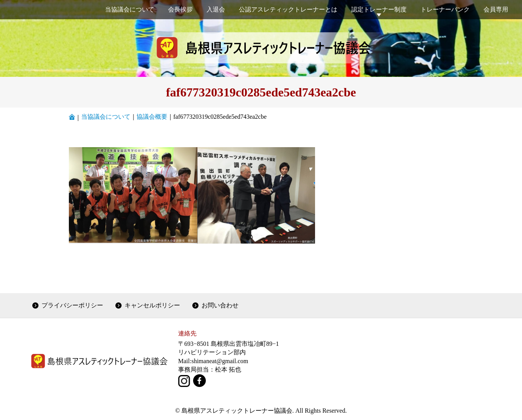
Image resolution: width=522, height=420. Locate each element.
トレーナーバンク (445, 9)
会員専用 (496, 9)
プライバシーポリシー (72, 305)
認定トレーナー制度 (379, 9)
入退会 (216, 9)
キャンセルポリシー (152, 305)
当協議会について (130, 9)
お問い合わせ (220, 305)
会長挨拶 (180, 9)
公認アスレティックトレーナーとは (288, 9)
